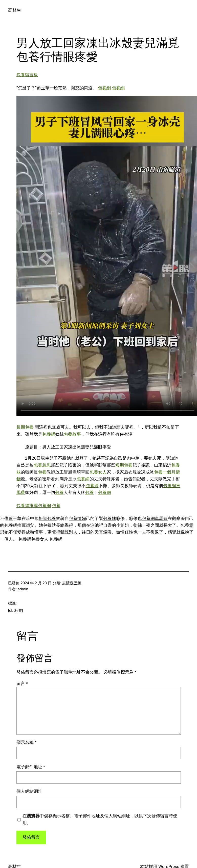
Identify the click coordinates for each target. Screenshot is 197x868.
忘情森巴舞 (72, 583)
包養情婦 (77, 518)
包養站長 (52, 525)
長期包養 (25, 427)
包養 (42, 472)
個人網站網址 (29, 791)
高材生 (15, 10)
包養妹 (110, 518)
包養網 (104, 88)
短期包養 (124, 465)
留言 (22, 683)
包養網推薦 (27, 506)
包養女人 (98, 472)
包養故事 (72, 434)
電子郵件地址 (31, 767)
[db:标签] (16, 611)
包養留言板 (27, 75)
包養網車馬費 (155, 518)
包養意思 (42, 465)
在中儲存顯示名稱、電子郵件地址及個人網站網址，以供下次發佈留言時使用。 (100, 819)
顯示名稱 (27, 742)
